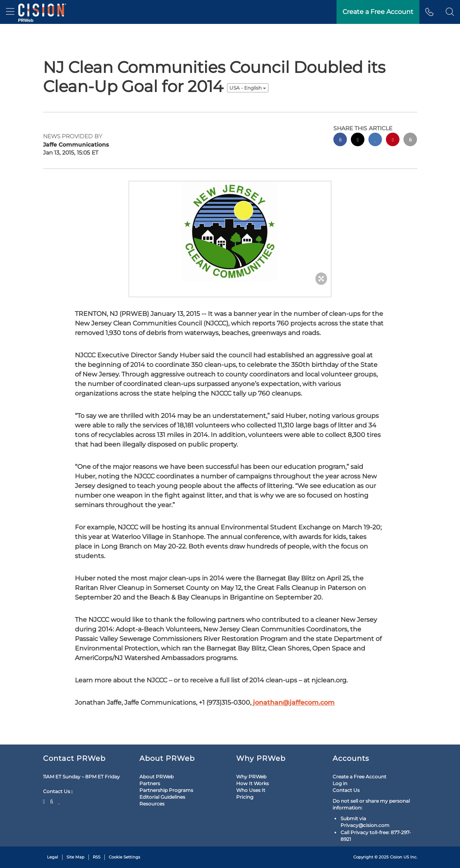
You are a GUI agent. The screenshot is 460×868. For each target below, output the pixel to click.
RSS (97, 857)
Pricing (245, 797)
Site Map (75, 857)
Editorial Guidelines (162, 797)
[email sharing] (410, 140)
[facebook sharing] (340, 140)
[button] (450, 12)
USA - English (248, 88)
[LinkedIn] (59, 801)
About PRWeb (157, 777)
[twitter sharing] (358, 140)
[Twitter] (45, 801)
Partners (150, 783)
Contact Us (58, 792)
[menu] (10, 12)
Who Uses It (251, 790)
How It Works (253, 783)
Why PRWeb (251, 777)
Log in (340, 783)
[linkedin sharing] (375, 140)
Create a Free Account (359, 777)
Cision (396, 857)
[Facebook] (52, 801)
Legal (53, 857)
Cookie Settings (124, 857)
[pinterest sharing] (393, 140)
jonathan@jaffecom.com (294, 702)
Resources (152, 804)
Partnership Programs (166, 790)
